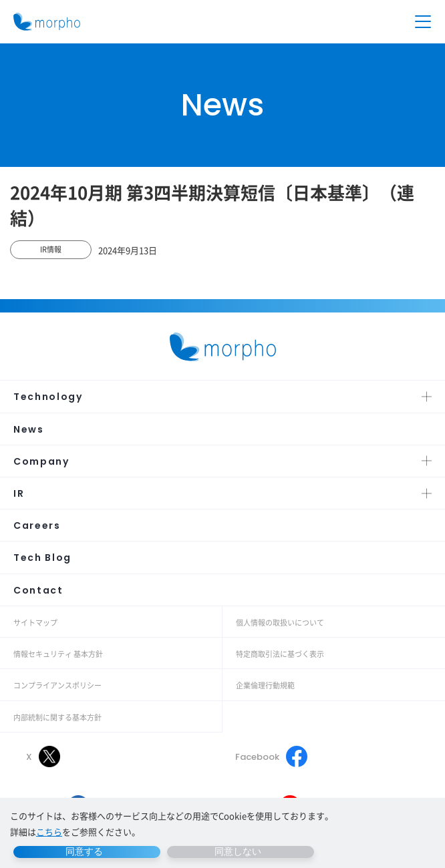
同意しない (238, 851)
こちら (49, 832)
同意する (84, 851)
